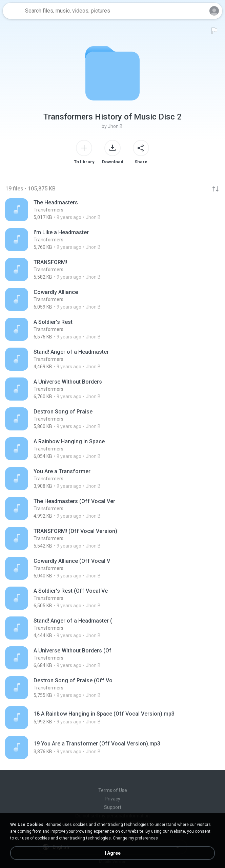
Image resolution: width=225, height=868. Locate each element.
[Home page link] (13, 11)
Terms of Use (113, 790)
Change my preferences (135, 838)
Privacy (112, 799)
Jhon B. (116, 126)
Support (113, 807)
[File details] (112, 210)
